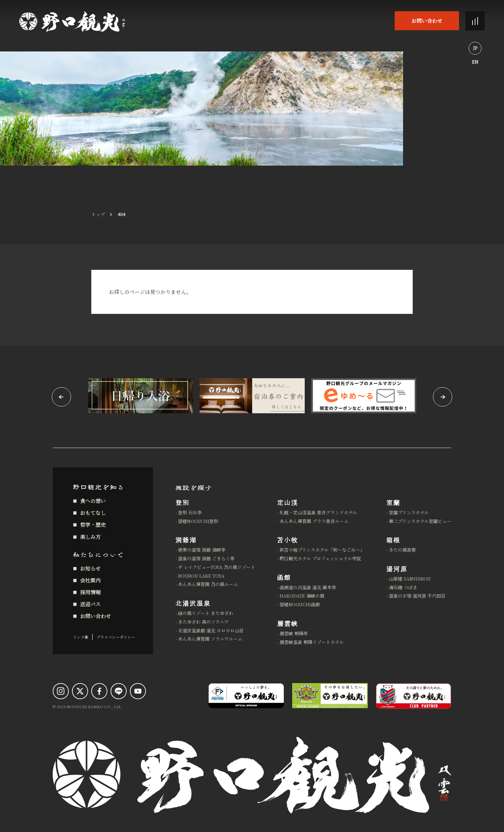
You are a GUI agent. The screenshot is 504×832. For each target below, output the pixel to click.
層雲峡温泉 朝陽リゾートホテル (312, 642)
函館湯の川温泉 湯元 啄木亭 (308, 587)
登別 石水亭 (190, 512)
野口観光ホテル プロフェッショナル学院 (320, 558)
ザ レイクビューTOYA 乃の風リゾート (217, 567)
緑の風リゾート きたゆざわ (206, 613)
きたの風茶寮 (402, 550)
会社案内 (90, 580)
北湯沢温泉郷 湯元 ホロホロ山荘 (211, 630)
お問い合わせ (427, 21)
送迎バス (90, 604)
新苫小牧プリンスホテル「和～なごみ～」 (322, 550)
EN (475, 62)
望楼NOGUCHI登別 (198, 521)
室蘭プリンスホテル (409, 512)
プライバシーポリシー (116, 637)
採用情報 (90, 592)
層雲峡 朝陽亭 (294, 633)
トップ (98, 214)
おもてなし (93, 513)
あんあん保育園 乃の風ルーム (208, 584)
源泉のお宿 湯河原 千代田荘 (417, 596)
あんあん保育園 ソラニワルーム (210, 639)
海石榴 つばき (403, 587)
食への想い (93, 501)
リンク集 (81, 637)
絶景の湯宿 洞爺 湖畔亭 (202, 550)
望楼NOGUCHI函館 (300, 604)
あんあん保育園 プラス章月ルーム (314, 521)
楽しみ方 (90, 537)
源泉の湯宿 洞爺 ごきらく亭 (206, 558)
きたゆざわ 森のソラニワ (203, 622)
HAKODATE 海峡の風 (302, 596)
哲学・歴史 (93, 525)
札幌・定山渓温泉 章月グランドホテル (318, 512)
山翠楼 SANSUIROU (410, 579)
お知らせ (90, 568)
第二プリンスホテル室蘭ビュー (420, 521)
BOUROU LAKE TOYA (201, 576)
